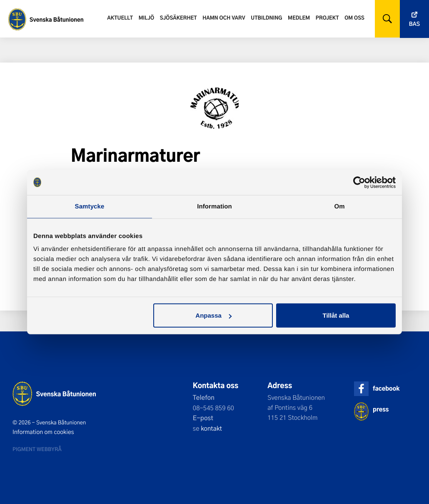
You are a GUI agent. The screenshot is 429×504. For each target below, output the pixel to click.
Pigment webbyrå (37, 449)
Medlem (299, 18)
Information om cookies (43, 432)
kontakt (211, 428)
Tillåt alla (336, 315)
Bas (414, 24)
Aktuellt (120, 18)
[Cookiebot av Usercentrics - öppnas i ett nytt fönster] (359, 182)
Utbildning (266, 18)
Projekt (327, 18)
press (381, 409)
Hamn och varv (224, 18)
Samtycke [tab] (90, 206)
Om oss (354, 18)
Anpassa (213, 315)
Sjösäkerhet (178, 18)
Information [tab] (214, 206)
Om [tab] (339, 206)
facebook (386, 388)
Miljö (146, 18)
